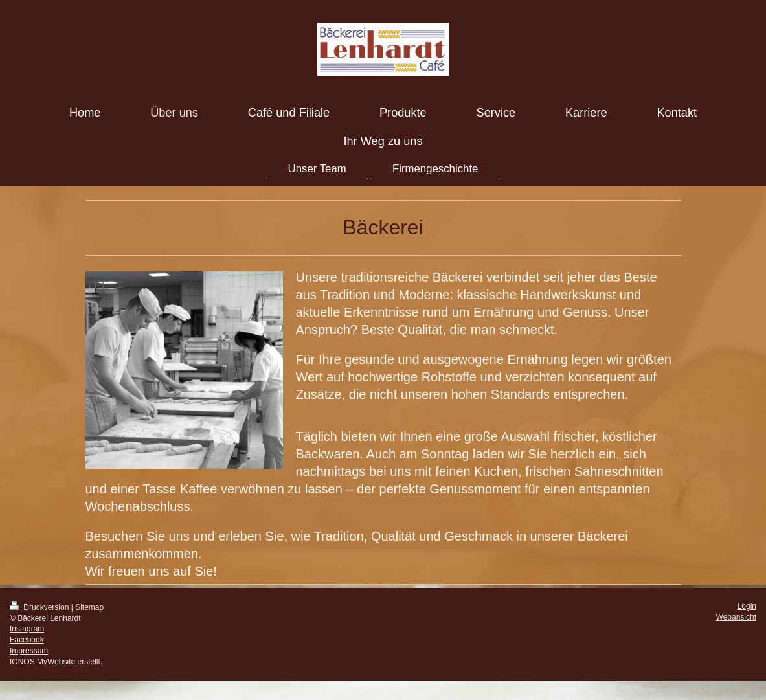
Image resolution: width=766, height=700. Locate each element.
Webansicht (736, 617)
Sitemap (89, 607)
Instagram (27, 629)
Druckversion (40, 607)
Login (747, 606)
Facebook (27, 640)
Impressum (29, 651)
